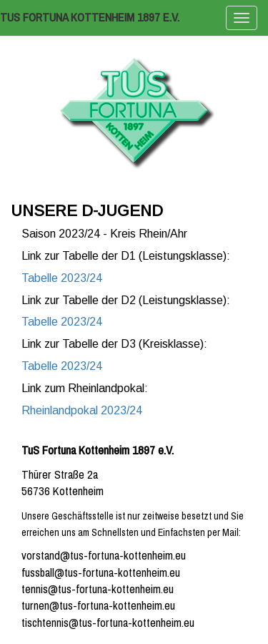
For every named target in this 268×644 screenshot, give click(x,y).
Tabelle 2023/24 (62, 278)
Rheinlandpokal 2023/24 (82, 410)
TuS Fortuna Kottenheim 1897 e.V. (90, 18)
